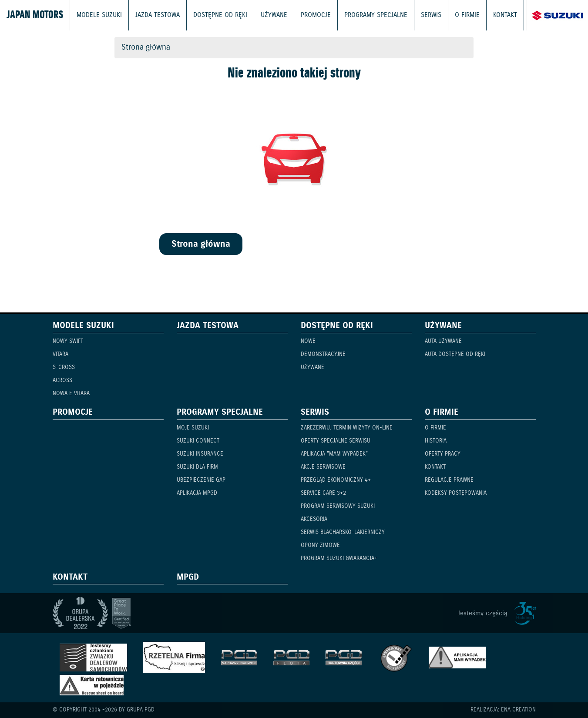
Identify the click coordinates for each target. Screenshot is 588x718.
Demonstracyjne (323, 354)
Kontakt (505, 15)
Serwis (431, 15)
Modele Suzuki (99, 15)
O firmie (467, 15)
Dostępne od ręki (220, 15)
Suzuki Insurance (200, 454)
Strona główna (146, 47)
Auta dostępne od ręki (455, 354)
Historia (436, 441)
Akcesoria (314, 519)
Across (62, 381)
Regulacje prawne (449, 480)
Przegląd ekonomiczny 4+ (336, 480)
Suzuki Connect (198, 441)
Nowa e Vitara (71, 394)
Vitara (60, 354)
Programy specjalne (376, 15)
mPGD (188, 578)
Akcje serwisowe (323, 467)
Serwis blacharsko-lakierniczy (343, 532)
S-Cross (64, 367)
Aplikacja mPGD (197, 493)
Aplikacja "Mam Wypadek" (334, 454)
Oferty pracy (443, 454)
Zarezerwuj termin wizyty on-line (347, 428)
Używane (274, 15)
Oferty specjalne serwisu (336, 441)
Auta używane (443, 341)
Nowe (308, 341)
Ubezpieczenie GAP (201, 480)
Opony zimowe (320, 545)
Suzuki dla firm (197, 467)
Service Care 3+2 (323, 493)
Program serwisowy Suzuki (338, 506)
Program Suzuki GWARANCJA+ (339, 559)
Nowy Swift (68, 341)
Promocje (316, 15)
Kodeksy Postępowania (456, 493)
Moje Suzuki (193, 428)
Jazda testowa (158, 15)
